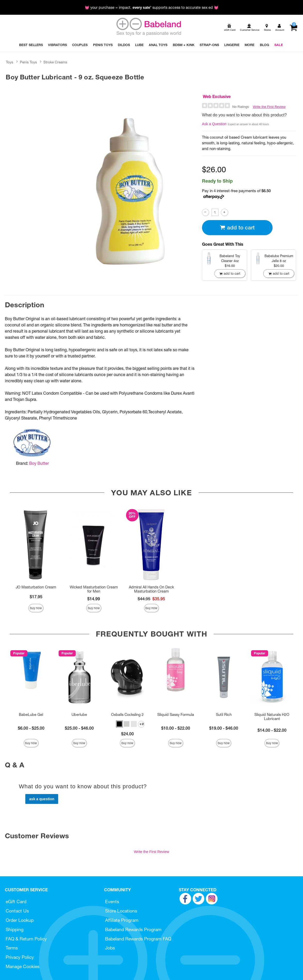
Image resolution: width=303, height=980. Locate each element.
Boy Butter (39, 463)
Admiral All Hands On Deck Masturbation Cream (151, 589)
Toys (10, 62)
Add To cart (237, 227)
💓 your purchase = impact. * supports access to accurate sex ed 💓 (152, 8)
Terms (12, 948)
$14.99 (94, 599)
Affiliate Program (122, 920)
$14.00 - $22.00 (272, 730)
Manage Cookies (23, 966)
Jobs (110, 948)
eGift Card (16, 902)
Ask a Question (214, 124)
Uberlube (79, 715)
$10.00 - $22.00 (176, 728)
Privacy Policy (20, 957)
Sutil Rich (224, 715)
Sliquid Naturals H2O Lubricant (272, 717)
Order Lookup (20, 920)
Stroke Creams (55, 62)
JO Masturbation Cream (36, 587)
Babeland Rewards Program (133, 929)
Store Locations (121, 911)
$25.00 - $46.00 (79, 728)
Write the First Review (269, 107)
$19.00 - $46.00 (224, 728)
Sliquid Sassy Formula (176, 715)
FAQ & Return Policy (26, 939)
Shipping (15, 929)
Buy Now (36, 608)
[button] (119, 724)
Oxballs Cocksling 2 (127, 715)
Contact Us (17, 911)
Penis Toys (28, 62)
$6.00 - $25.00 (31, 728)
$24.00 (127, 734)
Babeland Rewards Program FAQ (138, 939)
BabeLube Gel (31, 715)
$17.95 (36, 597)
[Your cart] (293, 28)
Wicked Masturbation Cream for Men (94, 589)
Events (112, 902)
